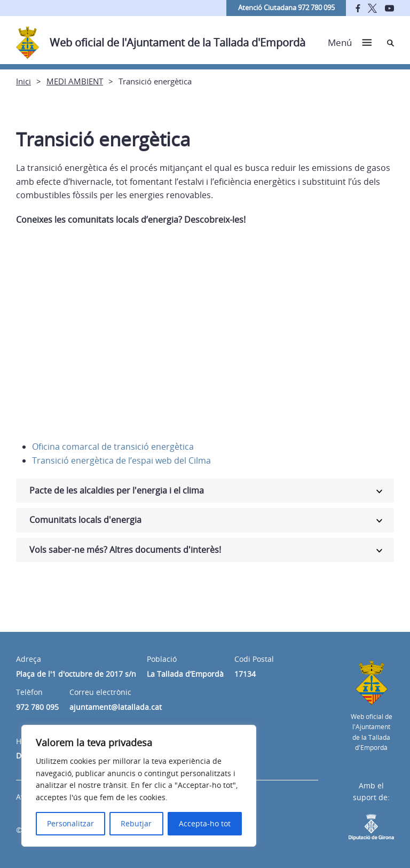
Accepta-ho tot (205, 823)
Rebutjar (136, 823)
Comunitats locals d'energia (85, 520)
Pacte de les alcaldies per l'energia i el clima (117, 490)
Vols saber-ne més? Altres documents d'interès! (125, 550)
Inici (23, 81)
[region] (139, 786)
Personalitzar (70, 823)
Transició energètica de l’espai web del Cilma (121, 460)
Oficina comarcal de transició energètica (113, 447)
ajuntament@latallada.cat (116, 707)
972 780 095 (37, 707)
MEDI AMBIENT (75, 81)
